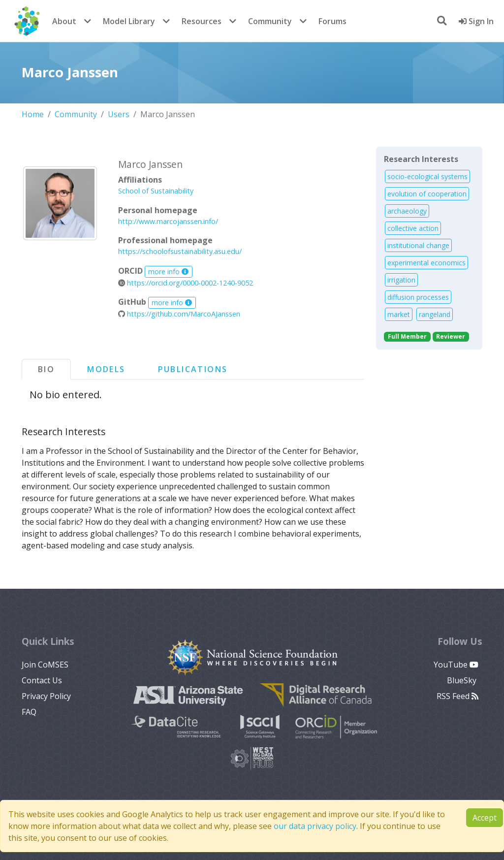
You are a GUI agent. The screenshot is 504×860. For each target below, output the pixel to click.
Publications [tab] (193, 369)
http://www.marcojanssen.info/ (168, 221)
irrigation (401, 280)
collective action (413, 228)
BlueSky (463, 680)
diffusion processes (418, 297)
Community (270, 21)
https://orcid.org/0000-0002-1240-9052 (186, 283)
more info (168, 271)
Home (33, 114)
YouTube (456, 665)
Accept (485, 818)
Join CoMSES (45, 665)
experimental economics (426, 263)
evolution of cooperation (427, 194)
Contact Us (42, 680)
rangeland (435, 314)
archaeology (407, 211)
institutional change (418, 245)
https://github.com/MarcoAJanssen (179, 314)
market (399, 314)
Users (119, 114)
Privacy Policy (46, 696)
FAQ (29, 712)
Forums (332, 21)
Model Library (129, 21)
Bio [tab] (46, 369)
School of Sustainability (156, 191)
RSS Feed (457, 696)
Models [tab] (106, 369)
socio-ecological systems (427, 176)
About (64, 21)
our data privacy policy (315, 826)
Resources (202, 21)
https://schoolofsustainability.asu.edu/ (180, 251)
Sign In (476, 21)
